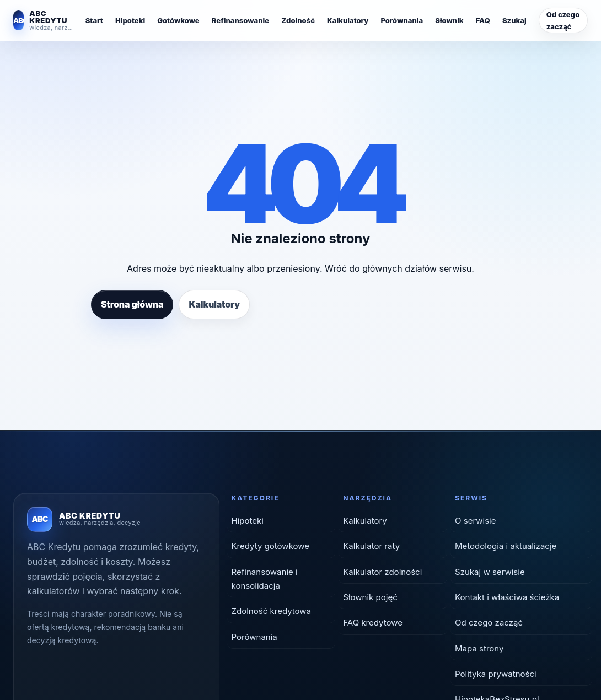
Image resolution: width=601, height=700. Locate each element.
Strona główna (132, 304)
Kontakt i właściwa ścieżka (507, 597)
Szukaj (514, 20)
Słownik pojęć (370, 597)
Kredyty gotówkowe (271, 546)
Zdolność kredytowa (272, 611)
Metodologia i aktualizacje (506, 546)
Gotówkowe (178, 20)
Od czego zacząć (563, 20)
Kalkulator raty (371, 546)
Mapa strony (479, 648)
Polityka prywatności (496, 674)
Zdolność (298, 20)
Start (94, 20)
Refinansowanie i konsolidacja (265, 579)
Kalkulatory (348, 20)
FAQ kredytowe (373, 623)
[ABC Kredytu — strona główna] (43, 21)
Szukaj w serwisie (490, 572)
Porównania (402, 20)
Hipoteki (130, 20)
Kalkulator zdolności (382, 572)
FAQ (483, 20)
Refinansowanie (240, 20)
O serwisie (475, 521)
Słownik (449, 20)
